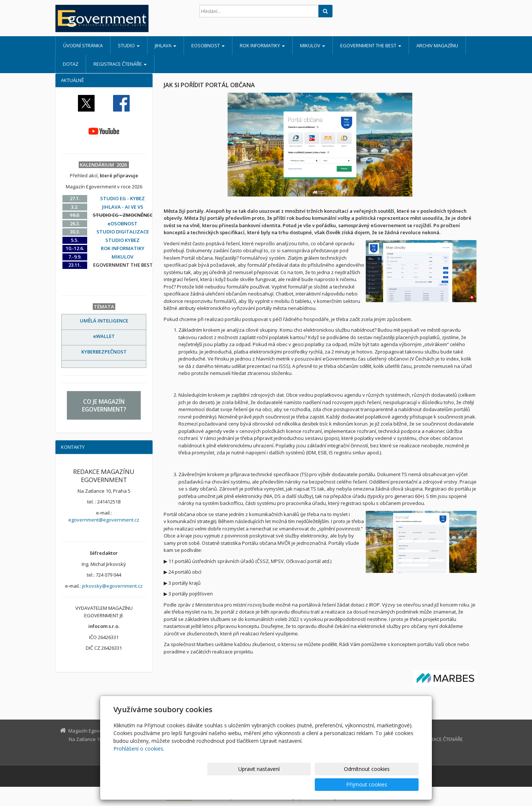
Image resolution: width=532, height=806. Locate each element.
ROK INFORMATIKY (262, 45)
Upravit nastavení (269, 784)
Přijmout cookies (390, 784)
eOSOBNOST (208, 45)
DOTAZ (71, 64)
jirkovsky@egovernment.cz (112, 586)
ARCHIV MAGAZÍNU (437, 45)
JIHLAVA (166, 45)
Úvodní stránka (83, 45)
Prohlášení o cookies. (139, 764)
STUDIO (129, 45)
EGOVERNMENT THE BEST (371, 45)
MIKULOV (313, 45)
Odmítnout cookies (330, 784)
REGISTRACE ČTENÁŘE (120, 64)
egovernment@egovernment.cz (104, 520)
